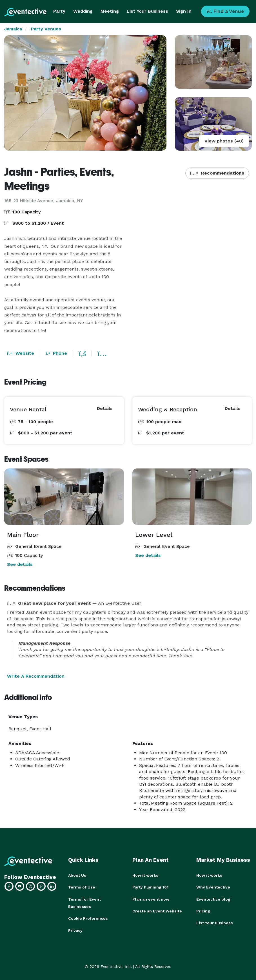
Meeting (110, 11)
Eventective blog (213, 899)
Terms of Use (82, 887)
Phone (56, 353)
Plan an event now (151, 899)
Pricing (203, 911)
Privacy (75, 930)
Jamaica (13, 29)
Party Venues (46, 29)
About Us (77, 875)
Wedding (83, 11)
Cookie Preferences (88, 918)
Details (105, 408)
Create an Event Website (157, 911)
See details (20, 564)
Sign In (184, 11)
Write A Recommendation (36, 676)
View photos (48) (224, 141)
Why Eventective (213, 887)
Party (59, 11)
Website (21, 353)
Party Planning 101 (150, 887)
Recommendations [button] (217, 173)
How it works (145, 875)
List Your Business (147, 11)
